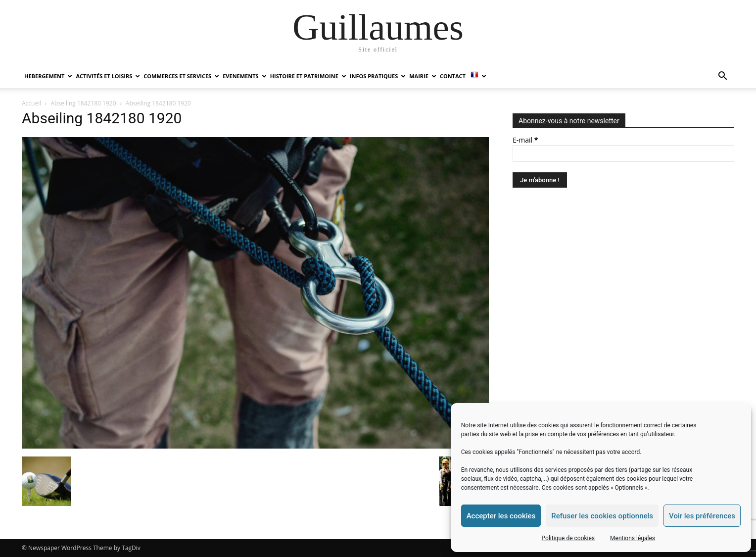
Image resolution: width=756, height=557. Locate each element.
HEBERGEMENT (48, 76)
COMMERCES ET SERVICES (181, 76)
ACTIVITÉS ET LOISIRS (108, 76)
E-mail (525, 140)
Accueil (31, 103)
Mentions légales (633, 538)
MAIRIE (423, 76)
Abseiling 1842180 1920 (84, 103)
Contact (453, 76)
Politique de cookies (568, 538)
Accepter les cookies (501, 516)
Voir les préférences (702, 516)
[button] (722, 77)
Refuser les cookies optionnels (602, 516)
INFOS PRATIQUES (378, 76)
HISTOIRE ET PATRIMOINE (308, 76)
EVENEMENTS (244, 76)
